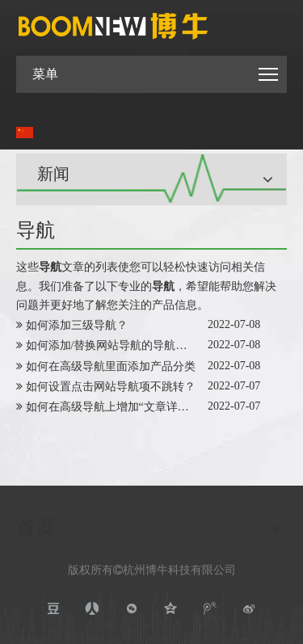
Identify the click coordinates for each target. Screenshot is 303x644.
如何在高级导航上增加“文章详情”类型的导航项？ (149, 407)
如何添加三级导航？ (77, 325)
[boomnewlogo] (113, 26)
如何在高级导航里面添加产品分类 (111, 366)
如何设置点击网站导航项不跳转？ (111, 387)
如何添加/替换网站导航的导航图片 (112, 345)
